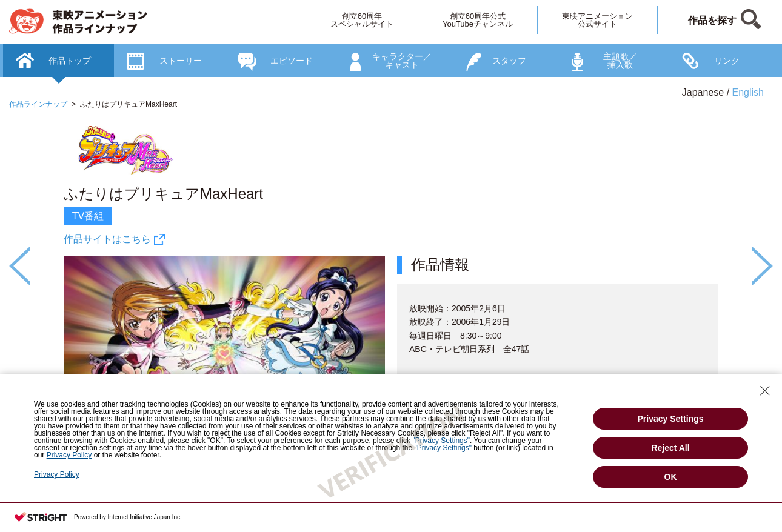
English (748, 92)
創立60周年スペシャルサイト (362, 20)
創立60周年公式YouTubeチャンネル (478, 20)
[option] (391, 305)
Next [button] (762, 266)
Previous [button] (20, 266)
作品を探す (712, 20)
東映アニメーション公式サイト (597, 20)
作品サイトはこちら (107, 239)
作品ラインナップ (38, 104)
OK (671, 477)
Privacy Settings (671, 419)
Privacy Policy (57, 474)
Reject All (670, 448)
